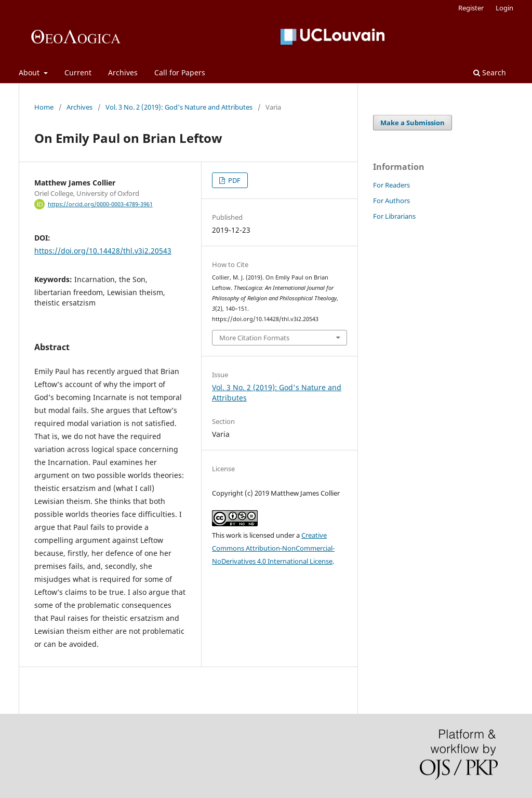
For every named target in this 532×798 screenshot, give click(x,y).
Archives (123, 72)
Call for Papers (180, 72)
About (30, 72)
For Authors (391, 201)
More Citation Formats (254, 338)
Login (504, 8)
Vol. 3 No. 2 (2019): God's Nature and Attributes (179, 107)
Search (490, 72)
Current (78, 72)
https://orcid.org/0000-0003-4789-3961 (100, 204)
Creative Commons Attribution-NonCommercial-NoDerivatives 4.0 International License (273, 548)
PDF (234, 180)
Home (44, 107)
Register (471, 8)
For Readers (391, 185)
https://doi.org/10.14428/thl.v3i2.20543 (103, 251)
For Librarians (394, 216)
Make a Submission (413, 123)
